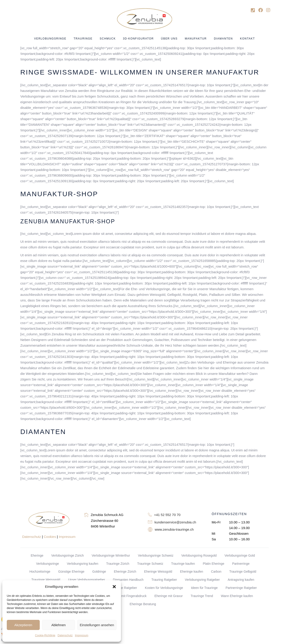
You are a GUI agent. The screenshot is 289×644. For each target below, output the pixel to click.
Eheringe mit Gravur (169, 596)
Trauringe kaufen (183, 564)
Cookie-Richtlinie (45, 635)
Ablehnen (58, 625)
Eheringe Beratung (143, 604)
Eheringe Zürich (125, 572)
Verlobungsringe (48, 564)
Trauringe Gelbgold (243, 572)
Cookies (50, 537)
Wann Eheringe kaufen (237, 596)
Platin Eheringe (213, 564)
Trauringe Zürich (118, 564)
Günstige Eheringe (71, 572)
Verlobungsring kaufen (83, 564)
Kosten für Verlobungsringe (164, 588)
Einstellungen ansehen (97, 625)
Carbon (216, 572)
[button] (114, 587)
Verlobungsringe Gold (240, 555)
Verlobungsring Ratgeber (202, 580)
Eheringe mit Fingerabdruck (127, 596)
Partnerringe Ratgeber (241, 588)
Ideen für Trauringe (204, 588)
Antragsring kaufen (241, 580)
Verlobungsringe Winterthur (111, 555)
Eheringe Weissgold (158, 572)
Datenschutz (65, 635)
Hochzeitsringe (40, 572)
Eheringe (37, 555)
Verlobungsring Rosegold (199, 555)
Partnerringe (241, 564)
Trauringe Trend (202, 596)
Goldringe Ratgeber (123, 588)
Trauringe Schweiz (150, 564)
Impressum (82, 635)
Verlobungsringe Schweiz (156, 555)
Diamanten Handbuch (128, 580)
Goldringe (99, 572)
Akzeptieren (23, 625)
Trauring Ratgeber (164, 580)
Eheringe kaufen (192, 572)
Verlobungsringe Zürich (68, 555)
